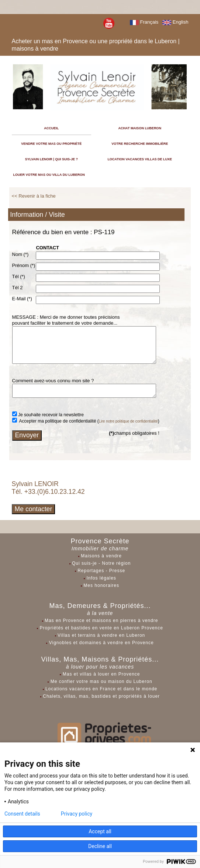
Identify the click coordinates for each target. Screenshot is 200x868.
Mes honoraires (101, 585)
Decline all (100, 846)
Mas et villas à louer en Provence (101, 674)
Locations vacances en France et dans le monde (101, 689)
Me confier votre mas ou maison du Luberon (101, 681)
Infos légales (101, 578)
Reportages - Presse (101, 571)
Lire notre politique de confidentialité (128, 421)
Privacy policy (77, 814)
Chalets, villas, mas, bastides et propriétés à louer (101, 696)
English (175, 22)
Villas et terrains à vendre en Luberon (101, 635)
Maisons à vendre (101, 556)
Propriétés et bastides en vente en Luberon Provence (101, 628)
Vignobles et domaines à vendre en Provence (101, 643)
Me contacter (34, 509)
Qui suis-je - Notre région (101, 563)
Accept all (100, 831)
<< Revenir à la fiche (34, 196)
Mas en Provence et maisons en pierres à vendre (101, 621)
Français (144, 22)
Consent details (22, 814)
